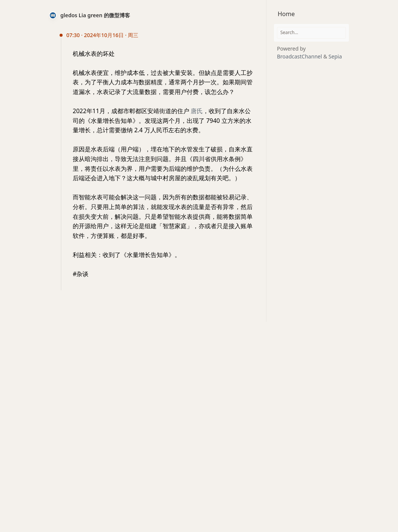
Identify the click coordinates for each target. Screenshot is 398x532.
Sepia (335, 56)
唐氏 (197, 111)
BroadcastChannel (300, 56)
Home (286, 14)
